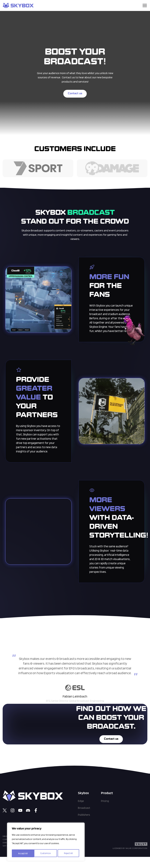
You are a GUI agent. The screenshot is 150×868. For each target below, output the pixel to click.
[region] (46, 842)
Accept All (69, 853)
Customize (23, 853)
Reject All (47, 853)
